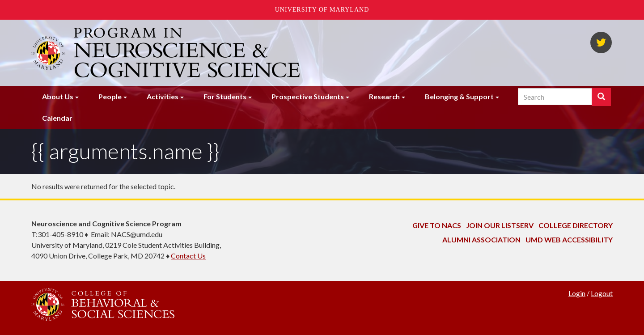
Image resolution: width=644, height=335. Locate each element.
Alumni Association (481, 240)
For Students (225, 96)
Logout (602, 293)
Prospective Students (308, 96)
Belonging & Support (459, 96)
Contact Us (188, 256)
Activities (163, 96)
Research (384, 96)
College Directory (576, 225)
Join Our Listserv (500, 225)
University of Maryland (322, 10)
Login (577, 293)
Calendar (57, 118)
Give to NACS (437, 225)
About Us (58, 96)
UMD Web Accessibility (569, 240)
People (110, 96)
